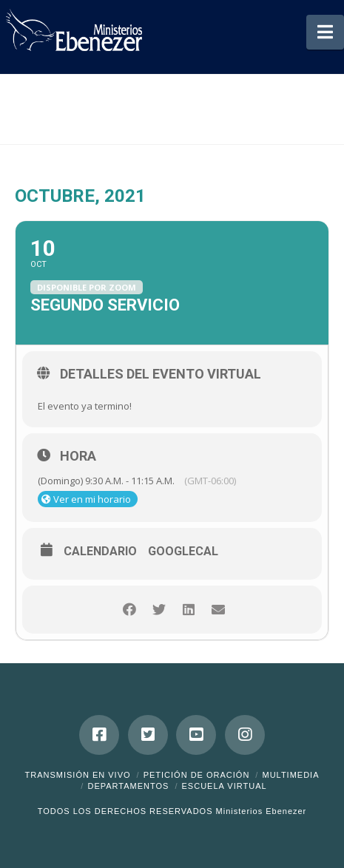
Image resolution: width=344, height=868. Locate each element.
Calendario (100, 552)
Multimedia (290, 775)
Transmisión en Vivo (77, 775)
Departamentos (128, 786)
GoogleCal (183, 552)
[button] (325, 32)
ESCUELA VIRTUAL (225, 786)
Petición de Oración (197, 775)
